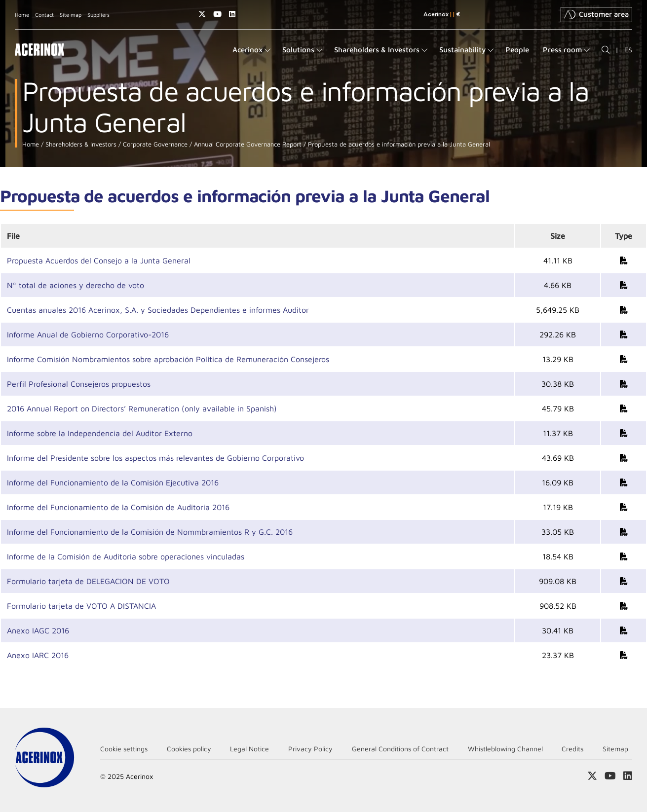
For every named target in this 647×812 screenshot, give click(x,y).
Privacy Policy (310, 749)
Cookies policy (189, 749)
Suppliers (98, 15)
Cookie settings (124, 749)
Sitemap (615, 749)
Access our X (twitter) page (202, 14)
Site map (71, 15)
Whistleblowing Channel (505, 749)
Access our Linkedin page (232, 14)
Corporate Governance (154, 144)
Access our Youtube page (217, 14)
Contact (44, 15)
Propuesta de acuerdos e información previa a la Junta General (398, 144)
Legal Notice (249, 749)
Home (22, 15)
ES (628, 50)
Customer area (596, 14)
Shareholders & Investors (80, 144)
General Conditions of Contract (400, 749)
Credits (572, 749)
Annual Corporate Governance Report (247, 144)
